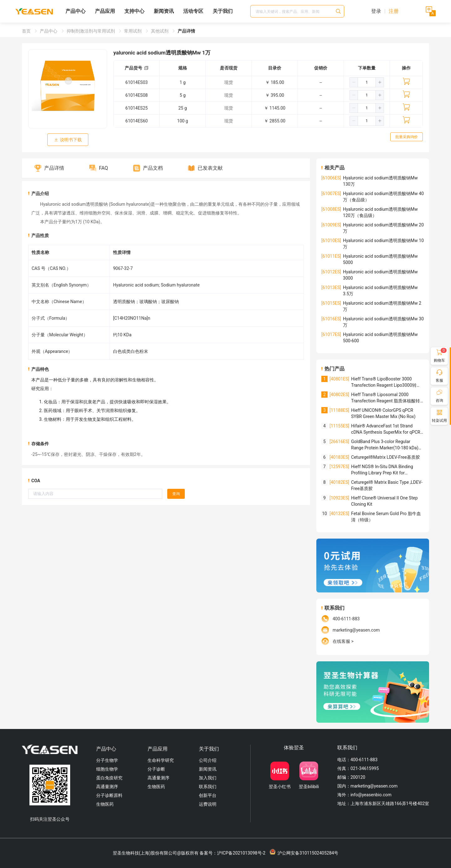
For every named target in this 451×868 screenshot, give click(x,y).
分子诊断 (156, 769)
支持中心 (134, 11)
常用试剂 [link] (133, 31)
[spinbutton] (367, 82)
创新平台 (208, 795)
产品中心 (75, 11)
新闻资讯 (164, 11)
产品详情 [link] (186, 31)
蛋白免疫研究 (109, 778)
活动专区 (193, 11)
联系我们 (208, 787)
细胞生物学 (107, 769)
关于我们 (223, 11)
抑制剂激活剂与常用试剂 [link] (91, 31)
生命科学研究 (161, 760)
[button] (354, 82)
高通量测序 (107, 787)
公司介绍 (208, 760)
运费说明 (208, 804)
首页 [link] (27, 31)
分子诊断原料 (109, 795)
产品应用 (105, 11)
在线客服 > (343, 641)
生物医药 (105, 804)
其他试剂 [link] (160, 31)
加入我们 (208, 778)
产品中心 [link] (49, 31)
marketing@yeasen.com (356, 630)
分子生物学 (107, 760)
